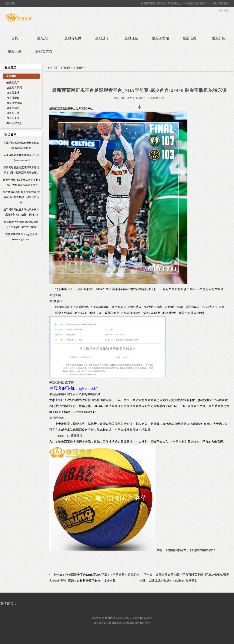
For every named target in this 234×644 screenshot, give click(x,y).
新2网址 (147, 623)
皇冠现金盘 (57, 418)
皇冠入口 (44, 38)
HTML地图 (146, 618)
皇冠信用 (190, 38)
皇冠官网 (55, 295)
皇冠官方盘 (44, 51)
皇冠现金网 (126, 623)
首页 (15, 38)
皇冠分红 (219, 38)
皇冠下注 (15, 51)
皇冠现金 (131, 38)
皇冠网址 (65, 68)
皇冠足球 (102, 38)
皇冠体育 (114, 623)
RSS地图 (135, 618)
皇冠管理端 (160, 38)
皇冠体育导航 (101, 623)
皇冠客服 (137, 623)
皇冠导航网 (73, 38)
